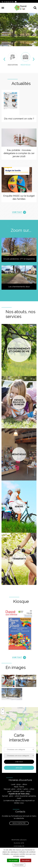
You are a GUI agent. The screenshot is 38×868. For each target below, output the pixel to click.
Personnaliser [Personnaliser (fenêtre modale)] (19, 865)
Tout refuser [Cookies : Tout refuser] (26, 860)
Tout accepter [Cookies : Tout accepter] (13, 860)
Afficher (19, 768)
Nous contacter (19, 823)
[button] (20, 724)
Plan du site (19, 843)
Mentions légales (19, 840)
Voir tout (19, 762)
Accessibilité (19, 846)
